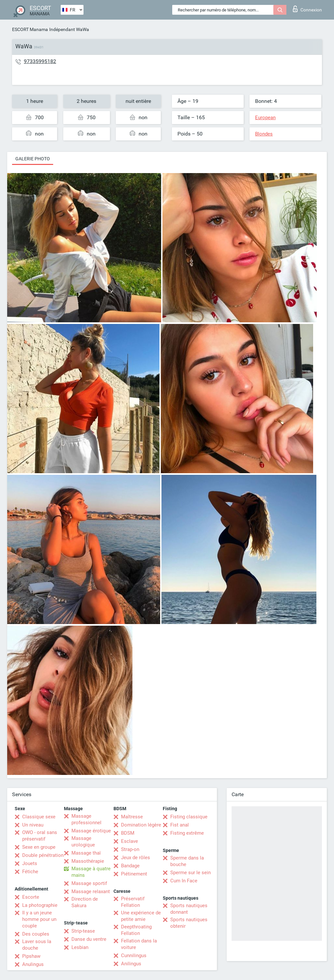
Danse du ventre (89, 939)
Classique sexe (39, 817)
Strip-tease (83, 931)
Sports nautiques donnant (189, 909)
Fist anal (180, 825)
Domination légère (141, 825)
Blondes (264, 134)
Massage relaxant (91, 892)
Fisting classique (189, 817)
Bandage (130, 866)
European (265, 118)
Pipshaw (31, 956)
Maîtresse (132, 817)
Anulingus (33, 964)
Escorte (31, 897)
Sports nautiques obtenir (189, 923)
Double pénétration (43, 855)
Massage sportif (89, 883)
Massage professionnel (86, 819)
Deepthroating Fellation (136, 930)
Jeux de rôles (136, 858)
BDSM (128, 833)
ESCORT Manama (30, 29)
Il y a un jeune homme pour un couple (39, 919)
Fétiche (30, 872)
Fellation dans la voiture (139, 944)
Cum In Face (184, 881)
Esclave (129, 841)
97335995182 (40, 61)
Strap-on (130, 849)
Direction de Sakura (85, 902)
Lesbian (80, 947)
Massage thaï (86, 853)
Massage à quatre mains (91, 872)
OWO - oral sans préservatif (40, 836)
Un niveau (33, 825)
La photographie (40, 905)
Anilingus (131, 964)
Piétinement (134, 874)
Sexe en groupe (39, 847)
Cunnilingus (134, 956)
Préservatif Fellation (133, 902)
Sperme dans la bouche (187, 861)
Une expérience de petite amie (141, 916)
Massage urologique (83, 842)
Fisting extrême (187, 833)
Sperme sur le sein (190, 873)
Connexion (307, 9)
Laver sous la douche (37, 945)
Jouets (30, 863)
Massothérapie (88, 861)
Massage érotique (91, 831)
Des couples (36, 934)
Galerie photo (33, 159)
